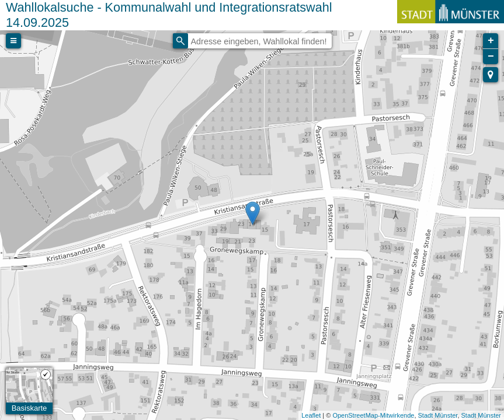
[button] (491, 75)
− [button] (491, 57)
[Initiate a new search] (180, 41)
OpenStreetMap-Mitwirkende (373, 415)
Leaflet (311, 415)
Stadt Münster (438, 415)
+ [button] (491, 41)
